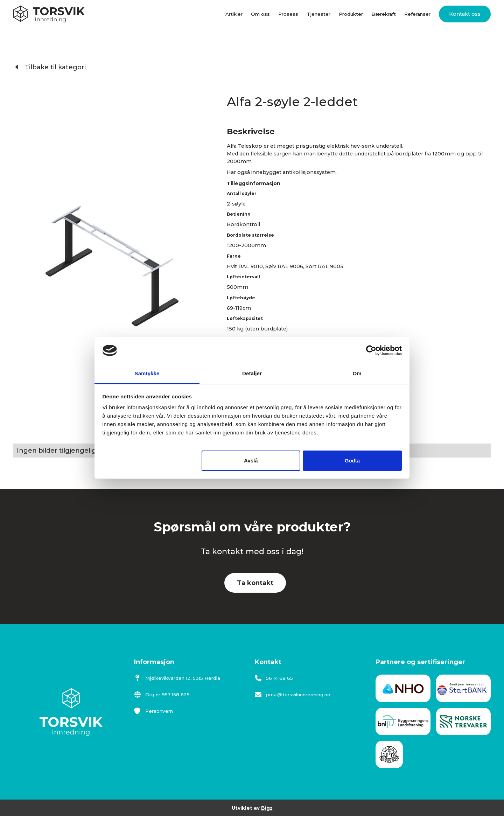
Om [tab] (357, 373)
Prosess (288, 14)
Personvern (153, 711)
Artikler (234, 14)
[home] (49, 14)
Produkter (351, 14)
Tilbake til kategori (51, 67)
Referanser (417, 14)
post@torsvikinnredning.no (293, 695)
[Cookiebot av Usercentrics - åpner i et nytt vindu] (371, 350)
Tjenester (318, 14)
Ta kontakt (255, 583)
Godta (352, 461)
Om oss (260, 14)
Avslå (251, 461)
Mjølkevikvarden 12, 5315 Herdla (177, 678)
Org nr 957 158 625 (162, 695)
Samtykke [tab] (147, 373)
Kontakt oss (465, 14)
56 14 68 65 (274, 678)
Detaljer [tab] (252, 373)
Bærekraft (384, 14)
